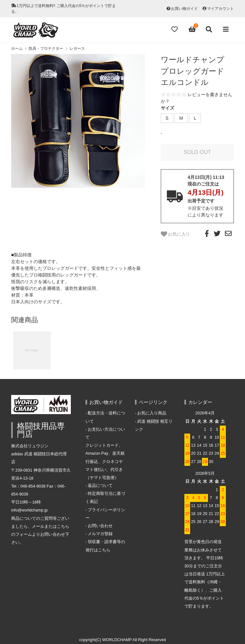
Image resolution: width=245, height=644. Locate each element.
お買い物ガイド (184, 9)
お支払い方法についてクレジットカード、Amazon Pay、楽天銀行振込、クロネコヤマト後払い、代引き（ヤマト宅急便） (105, 454)
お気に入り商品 (152, 413)
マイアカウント (220, 9)
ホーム (17, 49)
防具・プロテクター (46, 49)
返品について (100, 486)
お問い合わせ (100, 526)
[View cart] (192, 29)
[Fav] (175, 29)
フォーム (24, 534)
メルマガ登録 (100, 534)
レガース (77, 49)
